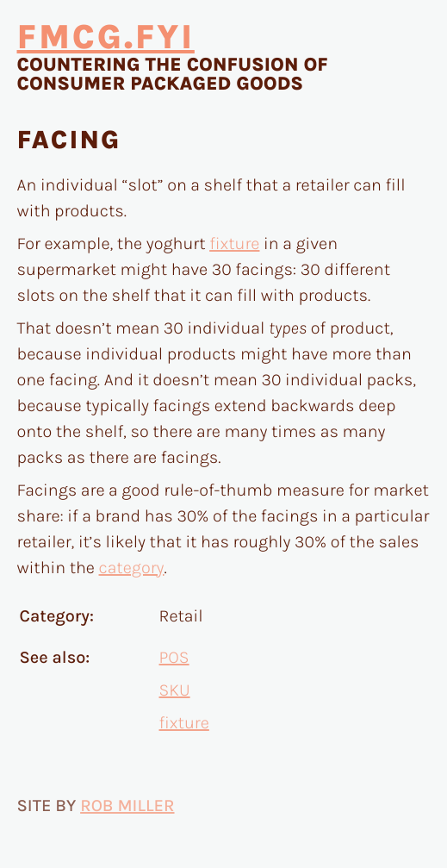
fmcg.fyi (106, 37)
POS (174, 658)
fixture (234, 244)
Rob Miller (127, 806)
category (132, 568)
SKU (175, 691)
